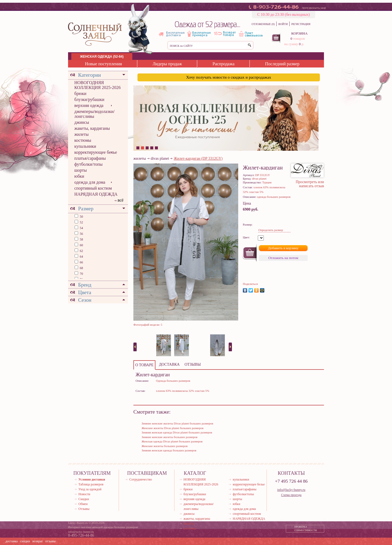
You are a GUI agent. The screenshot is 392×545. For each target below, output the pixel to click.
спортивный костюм (93, 188)
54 (81, 228)
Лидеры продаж (167, 64)
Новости (84, 494)
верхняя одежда (89, 105)
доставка (12, 541)
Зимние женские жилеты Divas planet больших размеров (177, 423)
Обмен (83, 504)
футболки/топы (88, 164)
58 (81, 239)
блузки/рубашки (89, 99)
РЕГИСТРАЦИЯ (301, 24)
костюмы (83, 140)
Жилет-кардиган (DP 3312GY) (198, 158)
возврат (38, 541)
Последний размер (282, 64)
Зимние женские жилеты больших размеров (169, 437)
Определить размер (271, 230)
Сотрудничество (141, 479)
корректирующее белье (96, 152)
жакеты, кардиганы (92, 128)
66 (81, 262)
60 (81, 245)
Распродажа (224, 64)
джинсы (82, 122)
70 (81, 274)
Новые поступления (103, 64)
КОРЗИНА (299, 33)
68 (81, 268)
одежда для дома (90, 182)
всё (121, 200)
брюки (80, 93)
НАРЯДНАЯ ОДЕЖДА (96, 194)
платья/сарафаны (90, 158)
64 (81, 257)
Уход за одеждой (90, 489)
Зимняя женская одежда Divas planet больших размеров (177, 432)
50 (81, 217)
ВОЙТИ (283, 24)
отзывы (50, 541)
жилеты (81, 134)
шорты (81, 170)
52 (81, 222)
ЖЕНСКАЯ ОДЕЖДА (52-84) (102, 57)
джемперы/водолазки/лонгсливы (94, 114)
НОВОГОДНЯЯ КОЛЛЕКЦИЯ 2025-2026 (97, 85)
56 (81, 234)
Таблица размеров (91, 484)
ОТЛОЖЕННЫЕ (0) (263, 24)
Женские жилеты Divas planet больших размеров (172, 428)
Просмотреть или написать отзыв (310, 184)
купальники (85, 146)
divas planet (160, 158)
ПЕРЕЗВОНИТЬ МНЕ (314, 8)
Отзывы (84, 509)
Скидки (84, 499)
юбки (79, 176)
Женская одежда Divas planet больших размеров (172, 441)
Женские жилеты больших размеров (165, 446)
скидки (25, 541)
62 (81, 251)
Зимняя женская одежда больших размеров (169, 450)
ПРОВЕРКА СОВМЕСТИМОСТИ (306, 529)
